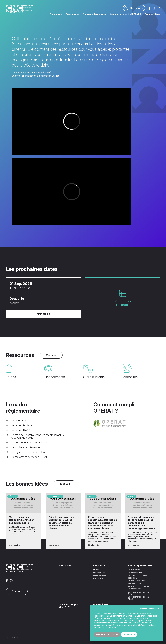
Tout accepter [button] (129, 634)
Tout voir (51, 355)
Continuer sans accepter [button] (150, 608)
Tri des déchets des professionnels (29, 443)
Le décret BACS (18, 430)
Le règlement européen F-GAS (27, 457)
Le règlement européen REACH (27, 452)
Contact (17, 591)
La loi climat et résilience (23, 447)
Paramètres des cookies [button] (107, 634)
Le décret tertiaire (19, 425)
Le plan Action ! (18, 421)
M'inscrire (43, 314)
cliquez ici (111, 627)
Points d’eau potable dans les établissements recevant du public (35, 436)
